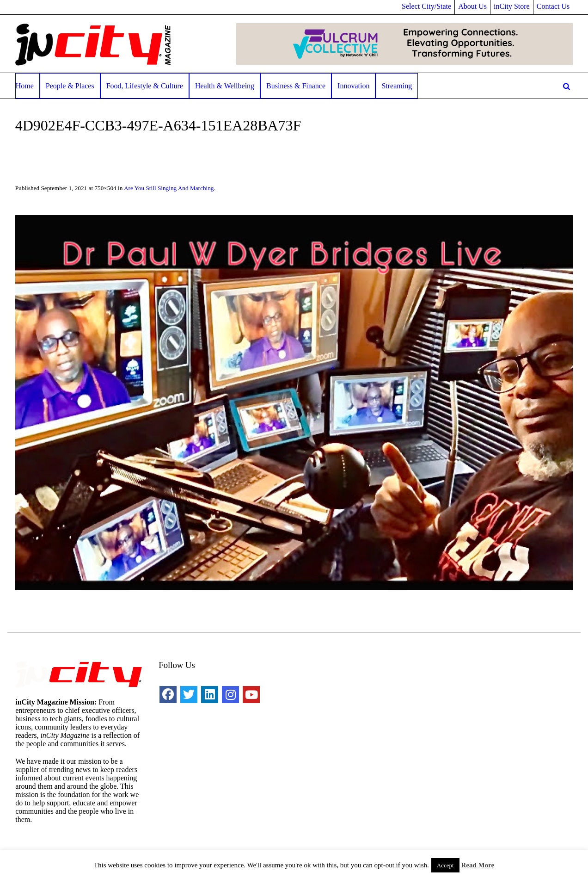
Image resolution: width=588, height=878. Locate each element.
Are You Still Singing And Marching (169, 188)
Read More (478, 865)
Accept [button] (445, 865)
